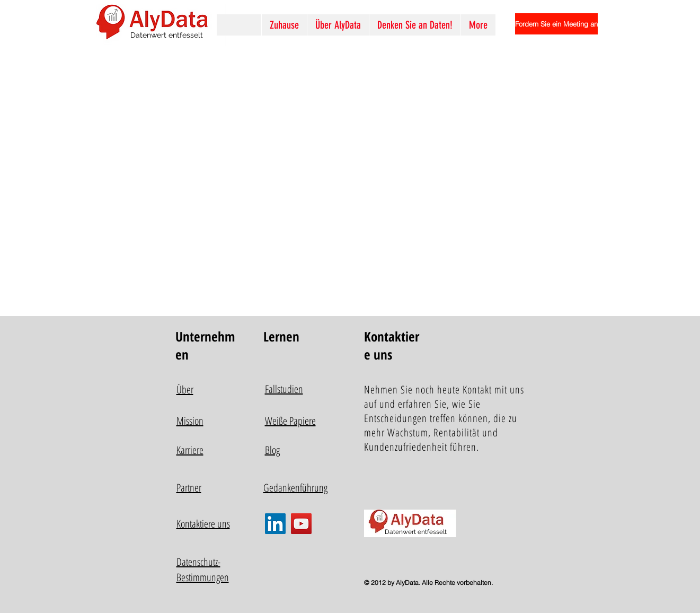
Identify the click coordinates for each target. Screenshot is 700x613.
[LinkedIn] (275, 524)
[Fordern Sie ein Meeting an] (556, 24)
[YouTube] (301, 524)
